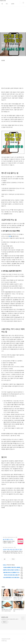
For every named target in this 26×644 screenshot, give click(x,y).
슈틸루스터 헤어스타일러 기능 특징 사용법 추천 (12, 571)
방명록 (13, 4)
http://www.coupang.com (8, 547)
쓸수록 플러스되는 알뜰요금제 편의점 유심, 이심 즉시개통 (9, 540)
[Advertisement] (13, 19)
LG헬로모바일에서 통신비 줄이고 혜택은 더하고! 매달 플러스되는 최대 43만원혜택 (9, 542)
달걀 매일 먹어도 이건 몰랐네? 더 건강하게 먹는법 (12, 573)
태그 (7, 4)
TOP (23, 639)
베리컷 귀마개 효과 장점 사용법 (11, 575)
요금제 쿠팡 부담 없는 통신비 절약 (12, 550)
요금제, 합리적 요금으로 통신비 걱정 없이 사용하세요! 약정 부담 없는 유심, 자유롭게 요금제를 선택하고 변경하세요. (13, 552)
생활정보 (5, 565)
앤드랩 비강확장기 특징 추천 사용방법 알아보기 (12, 568)
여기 (10, 236)
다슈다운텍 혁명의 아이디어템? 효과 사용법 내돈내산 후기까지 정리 (12, 578)
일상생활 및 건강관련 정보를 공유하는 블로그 (10, 619)
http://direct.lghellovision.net (9, 537)
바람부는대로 (5, 617)
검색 (20, 3)
